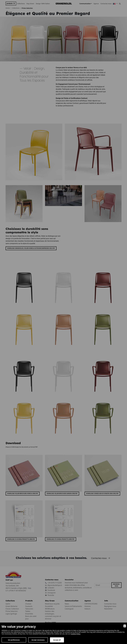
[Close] (125, 626)
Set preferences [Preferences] (14, 640)
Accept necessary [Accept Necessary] (38, 640)
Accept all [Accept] (57, 640)
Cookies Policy (76, 634)
